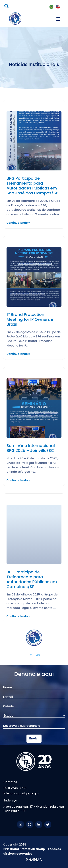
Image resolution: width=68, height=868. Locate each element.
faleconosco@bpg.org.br (22, 793)
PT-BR (51, 7)
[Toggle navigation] (58, 18)
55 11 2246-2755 (15, 788)
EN (58, 7)
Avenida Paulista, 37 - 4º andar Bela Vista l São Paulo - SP (34, 809)
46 (38, 655)
